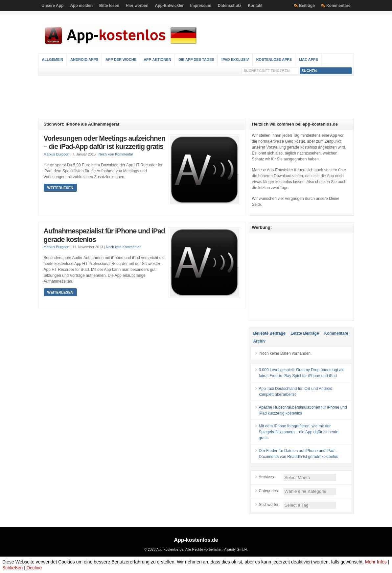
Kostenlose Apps (274, 60)
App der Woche (121, 60)
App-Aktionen (157, 60)
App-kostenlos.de (196, 540)
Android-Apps (84, 60)
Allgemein (53, 60)
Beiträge (307, 6)
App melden (81, 6)
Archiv (259, 341)
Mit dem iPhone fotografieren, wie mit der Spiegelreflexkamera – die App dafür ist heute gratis (299, 432)
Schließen (12, 568)
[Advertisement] (196, 98)
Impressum (201, 6)
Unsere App (53, 6)
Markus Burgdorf (57, 154)
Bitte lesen (109, 6)
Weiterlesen (60, 188)
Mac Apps (309, 60)
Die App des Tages (196, 60)
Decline (34, 568)
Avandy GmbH (235, 549)
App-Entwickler (169, 6)
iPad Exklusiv (235, 60)
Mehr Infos (376, 562)
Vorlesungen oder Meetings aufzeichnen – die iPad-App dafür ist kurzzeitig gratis (104, 143)
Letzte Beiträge (305, 333)
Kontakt (255, 6)
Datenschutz (230, 6)
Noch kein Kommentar (116, 154)
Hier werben (137, 6)
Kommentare (338, 6)
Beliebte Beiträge (269, 333)
